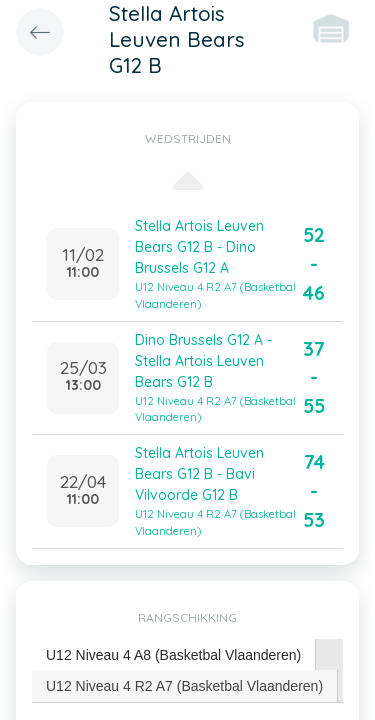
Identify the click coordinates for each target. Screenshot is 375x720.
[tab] (174, 655)
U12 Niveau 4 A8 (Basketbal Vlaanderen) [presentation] (173, 655)
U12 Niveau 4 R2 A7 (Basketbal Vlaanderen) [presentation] (184, 686)
